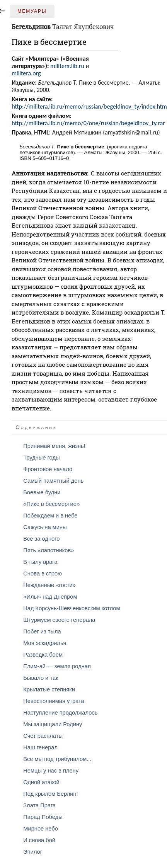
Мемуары (32, 11)
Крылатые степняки (49, 689)
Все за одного (41, 539)
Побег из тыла (42, 631)
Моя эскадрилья (45, 643)
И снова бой (39, 840)
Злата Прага (39, 805)
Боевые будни (42, 492)
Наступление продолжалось (60, 713)
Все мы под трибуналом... (57, 759)
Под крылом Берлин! (50, 794)
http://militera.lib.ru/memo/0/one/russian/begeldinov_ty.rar (88, 123)
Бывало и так (41, 678)
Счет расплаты (43, 736)
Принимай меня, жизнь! (54, 446)
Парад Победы (43, 817)
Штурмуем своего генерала (59, 620)
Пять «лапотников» (49, 550)
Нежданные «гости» (49, 585)
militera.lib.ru (67, 66)
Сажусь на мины (45, 527)
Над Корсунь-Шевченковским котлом (72, 608)
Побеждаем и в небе (50, 516)
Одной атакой (41, 782)
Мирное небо (41, 829)
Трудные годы (41, 458)
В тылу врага (40, 562)
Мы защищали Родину (53, 724)
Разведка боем (43, 655)
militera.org (26, 73)
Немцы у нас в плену (51, 771)
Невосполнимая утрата (54, 701)
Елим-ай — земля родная (57, 666)
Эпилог (33, 852)
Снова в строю (43, 574)
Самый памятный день (53, 481)
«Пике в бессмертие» (51, 504)
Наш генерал (40, 747)
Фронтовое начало (48, 469)
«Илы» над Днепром (50, 597)
